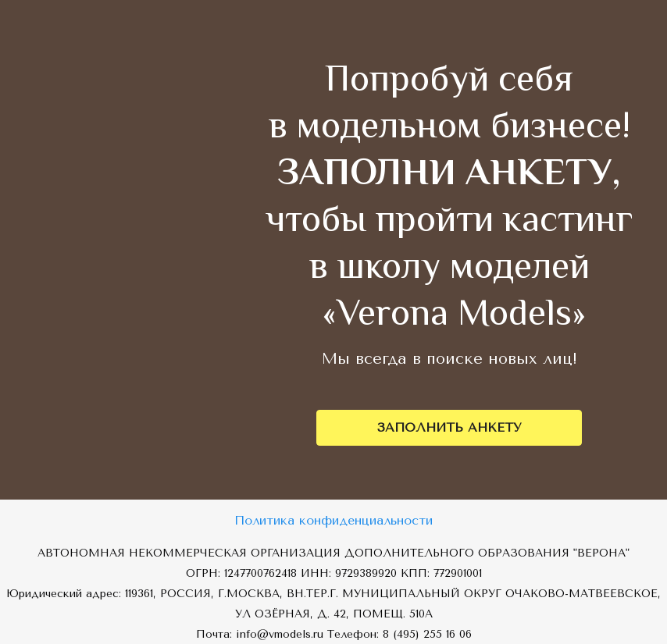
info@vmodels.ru (280, 634)
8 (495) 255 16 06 (427, 634)
